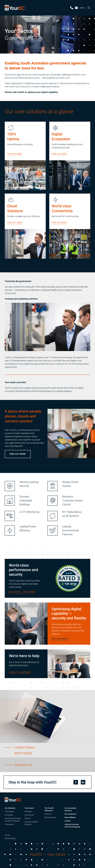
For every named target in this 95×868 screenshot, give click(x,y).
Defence (28, 818)
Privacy (8, 835)
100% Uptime (10, 812)
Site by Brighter (10, 838)
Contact (68, 821)
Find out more (15, 156)
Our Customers (71, 814)
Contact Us (93, 436)
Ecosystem (9, 815)
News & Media (70, 817)
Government (29, 815)
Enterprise (28, 812)
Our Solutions (10, 808)
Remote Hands (50, 817)
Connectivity (9, 824)
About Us (48, 814)
